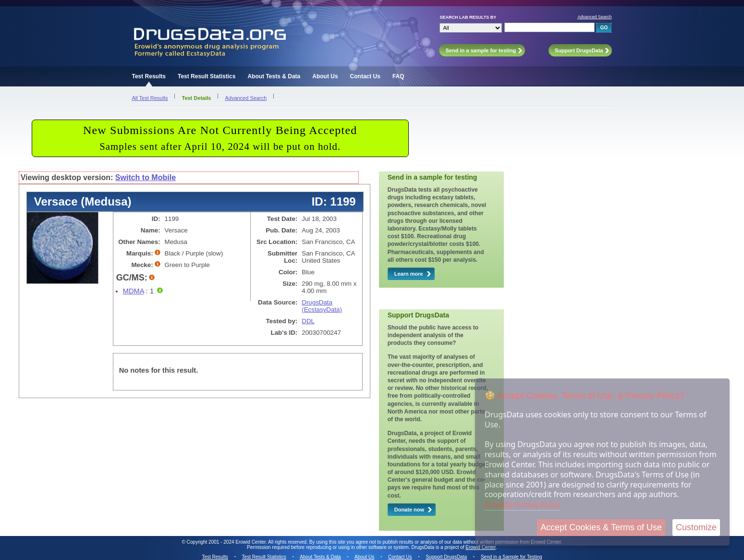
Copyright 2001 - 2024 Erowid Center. (227, 542)
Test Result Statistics (207, 76)
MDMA (134, 291)
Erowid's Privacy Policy (522, 504)
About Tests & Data (274, 76)
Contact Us (365, 76)
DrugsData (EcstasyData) (322, 306)
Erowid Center (481, 547)
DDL (308, 321)
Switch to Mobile (146, 177)
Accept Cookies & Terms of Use (601, 527)
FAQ (398, 76)
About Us (325, 76)
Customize (696, 527)
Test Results (148, 76)
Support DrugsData (446, 557)
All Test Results (150, 98)
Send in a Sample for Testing (512, 557)
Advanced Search (594, 17)
